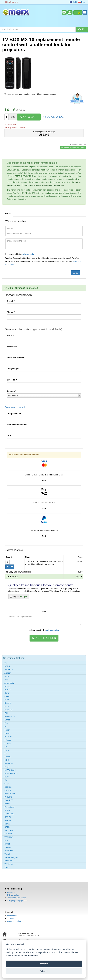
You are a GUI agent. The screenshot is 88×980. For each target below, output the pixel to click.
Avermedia (9, 683)
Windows (8, 861)
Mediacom (9, 763)
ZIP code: (12, 380)
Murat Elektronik (11, 774)
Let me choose (31, 956)
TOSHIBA (9, 837)
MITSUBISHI (10, 770)
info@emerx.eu (12, 2)
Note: (44, 612)
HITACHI (8, 737)
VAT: (9, 436)
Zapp (7, 867)
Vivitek (7, 854)
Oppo (7, 783)
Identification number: (17, 425)
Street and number (16, 358)
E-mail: (11, 301)
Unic (6, 841)
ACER (7, 666)
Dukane (8, 703)
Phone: (11, 312)
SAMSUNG (9, 814)
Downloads (12, 916)
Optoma (8, 787)
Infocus (8, 740)
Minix (7, 767)
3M (6, 663)
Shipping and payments (17, 901)
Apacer (8, 673)
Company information (16, 407)
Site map (11, 918)
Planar (7, 804)
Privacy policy (13, 895)
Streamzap (9, 830)
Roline (7, 810)
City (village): (14, 369)
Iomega (8, 743)
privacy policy (29, 254)
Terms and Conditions (17, 898)
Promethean (10, 807)
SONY (7, 827)
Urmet (7, 844)
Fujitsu (7, 733)
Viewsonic (9, 851)
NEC (6, 777)
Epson (7, 723)
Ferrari (7, 730)
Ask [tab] (8, 214)
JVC (6, 747)
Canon (7, 693)
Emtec (7, 720)
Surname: (12, 347)
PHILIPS (8, 797)
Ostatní (8, 790)
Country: (12, 391)
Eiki (6, 713)
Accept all (44, 964)
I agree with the (20, 254)
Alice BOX (9, 669)
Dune (7, 706)
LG (6, 753)
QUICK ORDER (54, 117)
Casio (7, 696)
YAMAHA (9, 864)
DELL (7, 700)
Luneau (8, 757)
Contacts (11, 892)
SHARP (8, 820)
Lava (7, 750)
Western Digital (11, 857)
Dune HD (8, 710)
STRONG (9, 834)
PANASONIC (10, 794)
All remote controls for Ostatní (73, 148)
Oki (6, 780)
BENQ (7, 686)
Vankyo (8, 847)
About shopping (14, 921)
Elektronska (10, 717)
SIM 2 (7, 824)
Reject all (44, 971)
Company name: (14, 414)
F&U (6, 726)
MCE (7, 760)
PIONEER (9, 800)
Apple (7, 676)
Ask (6, 680)
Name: (10, 335)
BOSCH (8, 690)
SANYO (8, 817)
